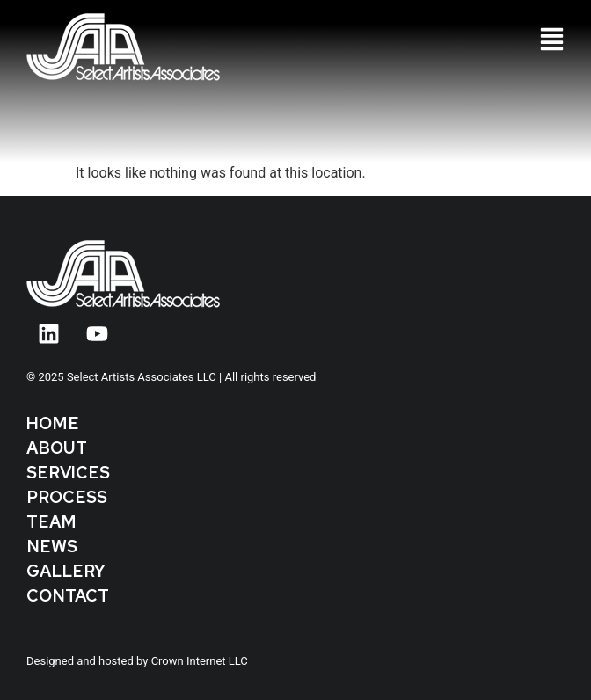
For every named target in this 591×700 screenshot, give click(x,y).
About (57, 448)
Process (67, 497)
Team (51, 522)
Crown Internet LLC (200, 661)
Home (53, 423)
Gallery (66, 571)
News (52, 547)
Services (68, 473)
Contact (68, 596)
